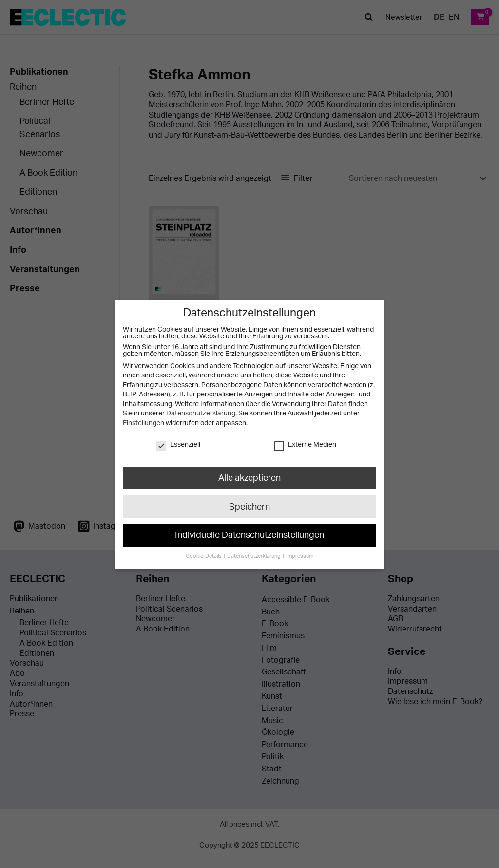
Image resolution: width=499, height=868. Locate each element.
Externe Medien (305, 444)
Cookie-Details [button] (205, 554)
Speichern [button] (249, 506)
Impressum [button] (299, 554)
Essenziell (178, 444)
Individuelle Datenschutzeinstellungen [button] (249, 534)
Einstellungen (144, 423)
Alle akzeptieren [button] (249, 478)
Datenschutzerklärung (200, 414)
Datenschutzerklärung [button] (254, 554)
